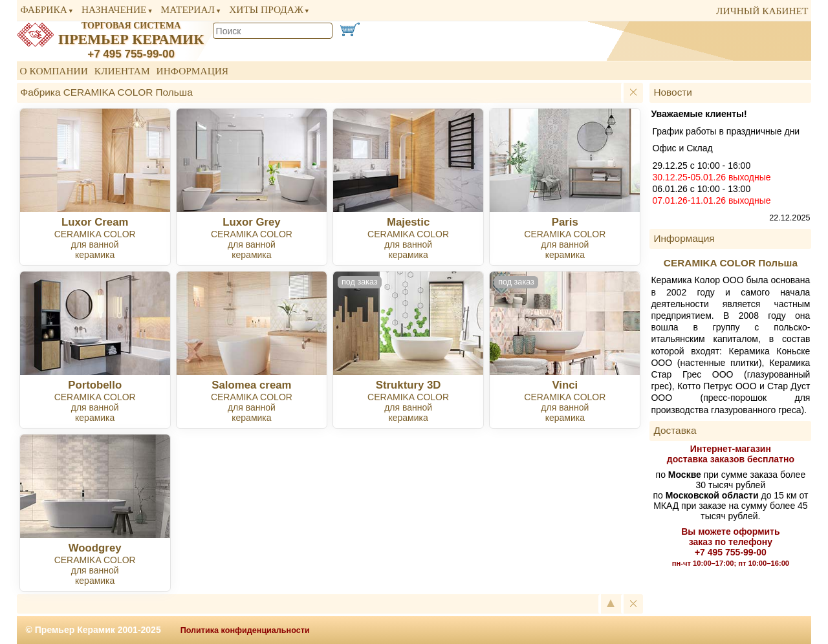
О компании (54, 71)
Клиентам (122, 71)
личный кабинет (762, 11)
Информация (193, 71)
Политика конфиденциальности (245, 630)
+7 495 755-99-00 (131, 54)
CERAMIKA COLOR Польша (731, 263)
